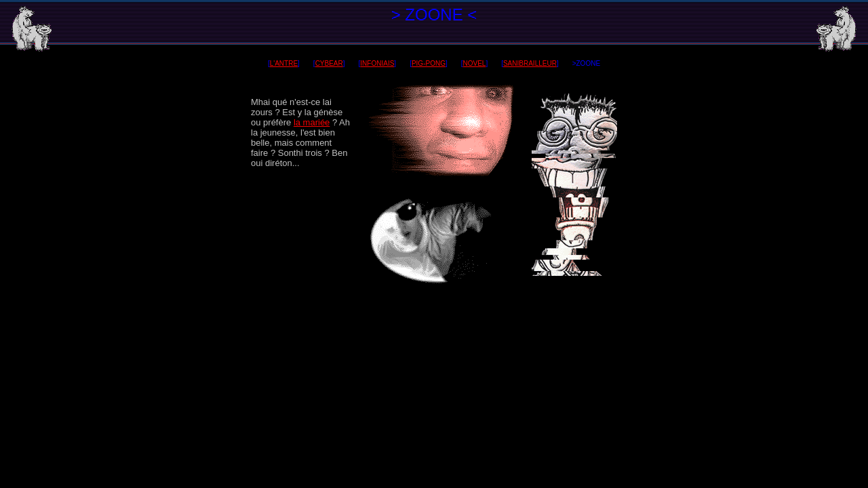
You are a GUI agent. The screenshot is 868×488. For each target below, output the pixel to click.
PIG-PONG (429, 63)
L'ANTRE (284, 63)
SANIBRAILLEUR (530, 63)
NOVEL (474, 63)
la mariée (312, 122)
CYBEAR (329, 63)
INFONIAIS (377, 63)
